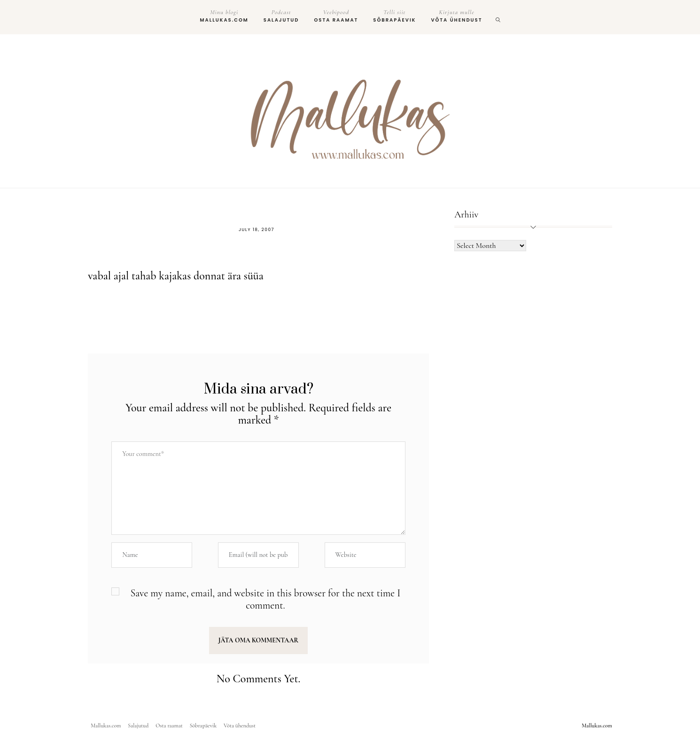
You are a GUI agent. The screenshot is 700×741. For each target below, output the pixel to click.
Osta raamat (336, 16)
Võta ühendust (456, 16)
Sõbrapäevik (394, 16)
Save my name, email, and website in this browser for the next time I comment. (266, 599)
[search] (498, 17)
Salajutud (281, 16)
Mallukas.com (224, 16)
